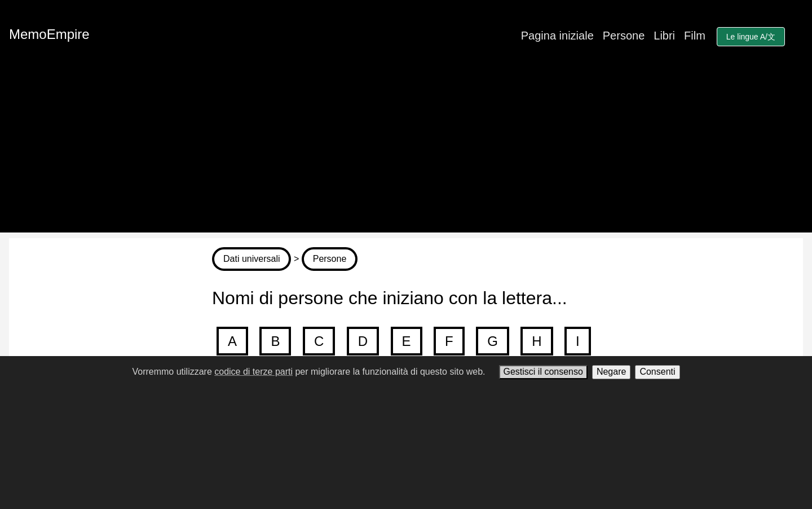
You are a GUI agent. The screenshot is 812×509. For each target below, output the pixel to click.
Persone (624, 36)
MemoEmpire (49, 34)
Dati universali (251, 259)
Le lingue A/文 (751, 37)
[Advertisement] (406, 153)
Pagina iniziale (557, 36)
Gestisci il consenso (543, 372)
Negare (611, 372)
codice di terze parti (253, 372)
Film (695, 36)
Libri (664, 36)
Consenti (657, 372)
